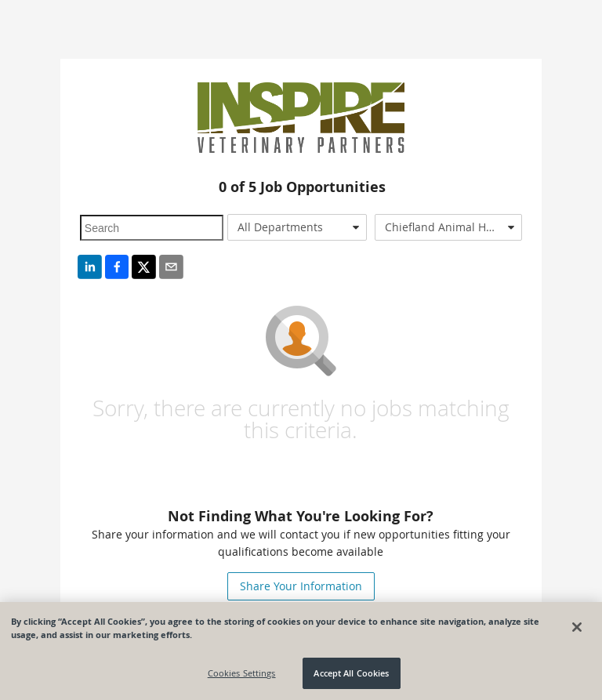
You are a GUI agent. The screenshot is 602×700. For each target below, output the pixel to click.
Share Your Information (301, 586)
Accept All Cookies (351, 673)
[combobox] (297, 227)
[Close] (577, 627)
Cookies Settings (242, 673)
